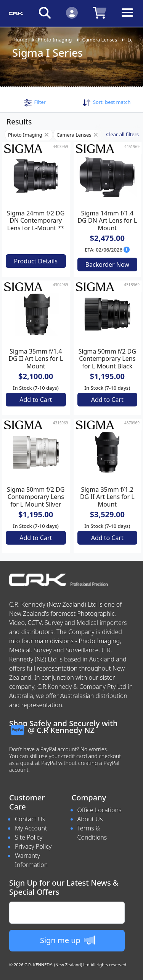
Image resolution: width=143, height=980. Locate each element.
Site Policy (29, 837)
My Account (31, 828)
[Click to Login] (72, 12)
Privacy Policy (33, 846)
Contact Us (30, 819)
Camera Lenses (100, 40)
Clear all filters (122, 134)
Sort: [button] (107, 102)
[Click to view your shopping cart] (100, 12)
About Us (90, 819)
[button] (35, 102)
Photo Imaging (55, 40)
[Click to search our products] (45, 12)
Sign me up (68, 940)
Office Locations (100, 810)
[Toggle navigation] (127, 18)
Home (20, 40)
